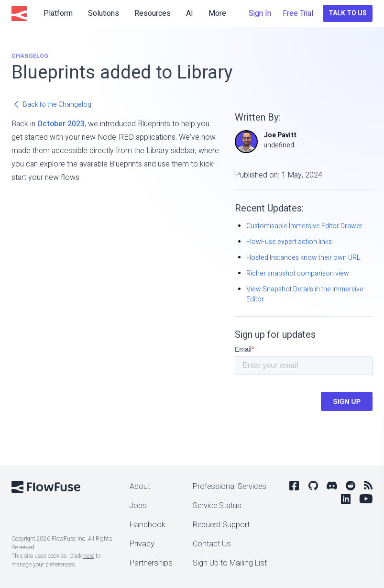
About (140, 487)
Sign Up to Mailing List (230, 563)
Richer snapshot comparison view (298, 273)
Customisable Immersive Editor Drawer (304, 226)
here (89, 556)
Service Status (217, 506)
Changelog (30, 56)
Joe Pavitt (280, 135)
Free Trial (298, 13)
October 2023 (61, 124)
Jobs (138, 506)
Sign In (260, 13)
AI (190, 13)
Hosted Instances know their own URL (303, 258)
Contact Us (212, 544)
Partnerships (151, 563)
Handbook (148, 525)
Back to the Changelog (51, 105)
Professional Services (230, 487)
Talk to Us (348, 13)
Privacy (142, 544)
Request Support (221, 525)
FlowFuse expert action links (289, 242)
